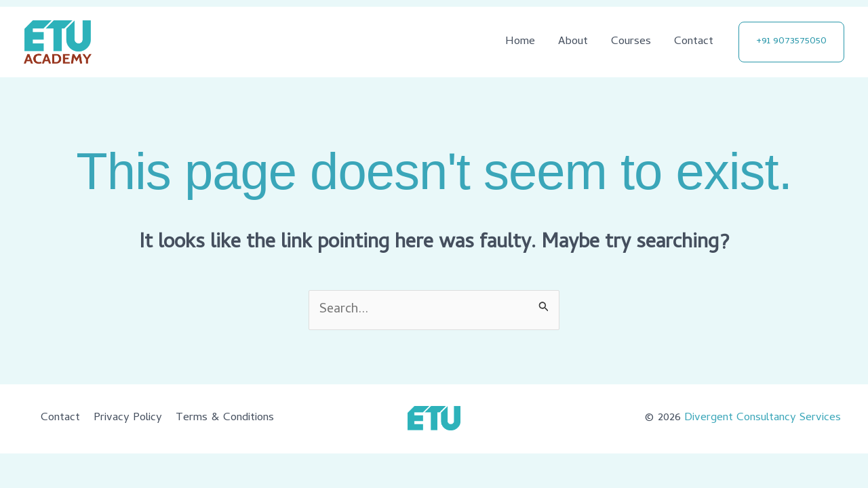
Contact (694, 42)
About (573, 42)
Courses (631, 42)
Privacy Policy (128, 418)
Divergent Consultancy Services (763, 418)
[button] (791, 42)
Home (520, 42)
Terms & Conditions (225, 418)
